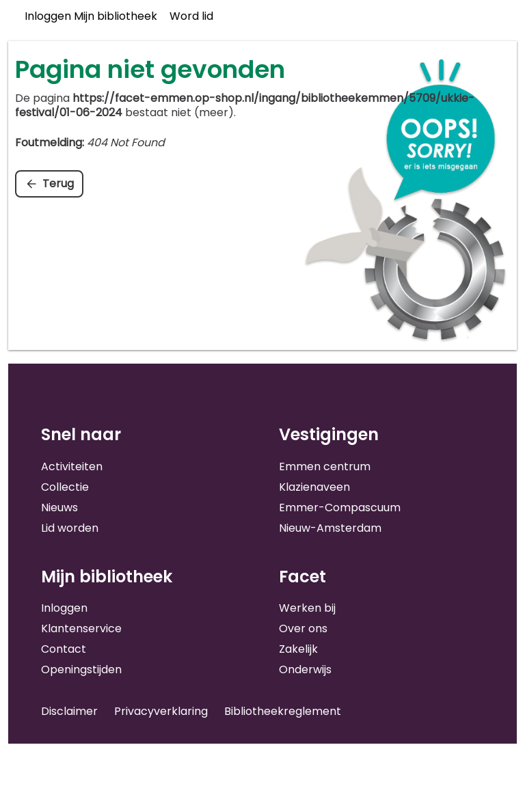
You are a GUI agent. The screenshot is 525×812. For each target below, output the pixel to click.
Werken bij (307, 608)
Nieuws (59, 507)
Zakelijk (298, 649)
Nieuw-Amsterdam (330, 528)
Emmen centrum (325, 466)
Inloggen (64, 608)
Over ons (303, 628)
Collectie (65, 487)
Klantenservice (81, 628)
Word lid (191, 16)
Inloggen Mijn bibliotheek (91, 16)
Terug (58, 184)
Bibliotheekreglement (283, 711)
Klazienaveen (314, 487)
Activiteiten (72, 466)
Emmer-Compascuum (340, 507)
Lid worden (70, 528)
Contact (64, 649)
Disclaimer (69, 711)
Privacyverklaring (161, 711)
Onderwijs (305, 669)
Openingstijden (81, 669)
